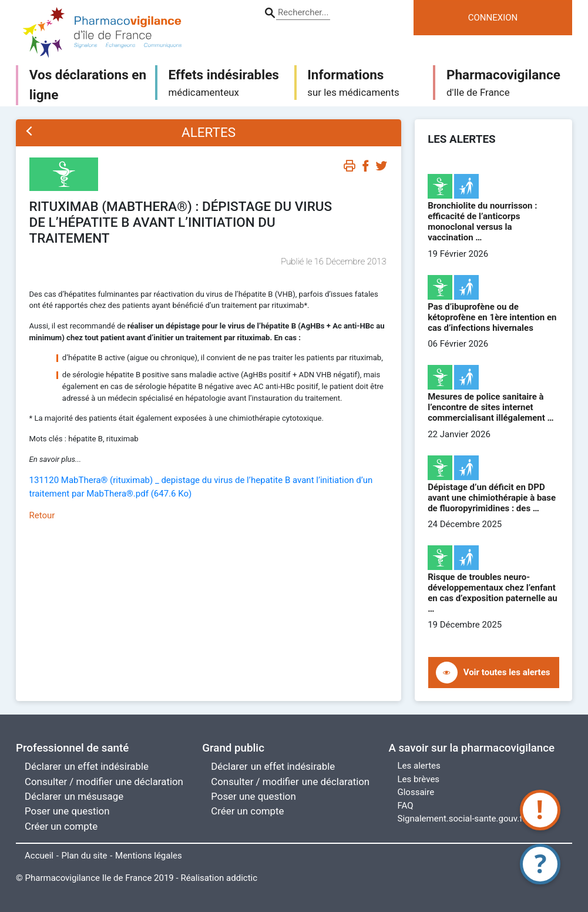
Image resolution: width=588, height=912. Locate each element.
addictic (242, 878)
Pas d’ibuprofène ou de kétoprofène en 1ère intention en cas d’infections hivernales (492, 317)
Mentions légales (149, 856)
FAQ (406, 806)
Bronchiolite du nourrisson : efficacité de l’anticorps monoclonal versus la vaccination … (482, 222)
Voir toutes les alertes (507, 672)
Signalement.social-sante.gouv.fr (462, 819)
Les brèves (419, 779)
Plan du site (85, 856)
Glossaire (416, 792)
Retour (42, 515)
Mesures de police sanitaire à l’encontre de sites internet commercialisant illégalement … (491, 407)
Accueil (39, 856)
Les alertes (419, 766)
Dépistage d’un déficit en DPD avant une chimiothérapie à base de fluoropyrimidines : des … (492, 498)
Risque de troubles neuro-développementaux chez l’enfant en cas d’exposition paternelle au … (493, 593)
